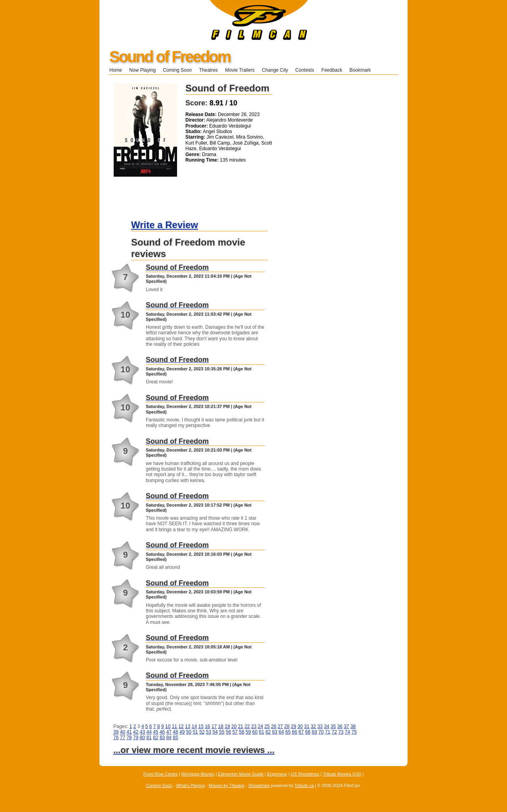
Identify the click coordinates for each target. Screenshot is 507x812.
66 (294, 732)
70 (321, 732)
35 (333, 726)
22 (247, 726)
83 (162, 738)
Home (116, 70)
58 (241, 732)
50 (189, 732)
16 (207, 726)
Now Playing (142, 70)
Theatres (208, 70)
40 (123, 732)
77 (123, 738)
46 (162, 732)
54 (215, 732)
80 (142, 738)
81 (149, 738)
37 (346, 726)
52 (202, 732)
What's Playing (191, 785)
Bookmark (363, 70)
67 (301, 732)
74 (348, 732)
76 (116, 738)
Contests (305, 70)
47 (169, 732)
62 (268, 732)
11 (174, 726)
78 (129, 738)
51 (195, 732)
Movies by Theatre (227, 785)
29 (293, 726)
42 (136, 732)
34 (327, 726)
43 (142, 732)
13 (188, 726)
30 (300, 726)
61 (261, 732)
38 (353, 726)
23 (254, 726)
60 (255, 732)
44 (149, 732)
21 (241, 726)
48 (175, 732)
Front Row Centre (161, 774)
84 (169, 738)
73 (341, 732)
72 (334, 732)
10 (168, 726)
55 (222, 732)
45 (155, 732)
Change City (275, 70)
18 (221, 726)
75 (354, 732)
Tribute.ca (304, 785)
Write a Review (165, 225)
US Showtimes (305, 774)
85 (175, 738)
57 (235, 732)
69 (314, 732)
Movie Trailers (240, 70)
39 (116, 732)
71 (328, 732)
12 (181, 726)
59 (248, 732)
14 (194, 726)
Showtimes (259, 785)
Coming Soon (177, 70)
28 (287, 726)
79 (136, 738)
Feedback (332, 70)
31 (307, 726)
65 (288, 732)
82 (155, 738)
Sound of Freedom (170, 57)
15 (201, 726)
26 (274, 726)
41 (129, 732)
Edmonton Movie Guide (241, 774)
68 (308, 732)
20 (234, 726)
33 (320, 726)
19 (227, 726)
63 (275, 732)
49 (182, 732)
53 (209, 732)
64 (281, 732)
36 (340, 726)
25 (267, 726)
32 (313, 726)
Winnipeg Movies (198, 774)
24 (260, 726)
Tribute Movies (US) (342, 774)
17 (214, 726)
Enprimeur (277, 774)
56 (228, 732)
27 (280, 726)
